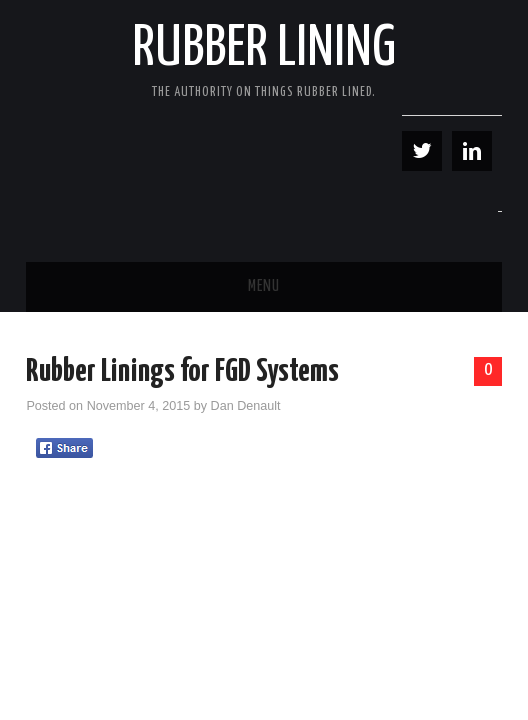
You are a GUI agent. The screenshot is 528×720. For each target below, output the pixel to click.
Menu (264, 286)
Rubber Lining (264, 49)
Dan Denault (246, 406)
